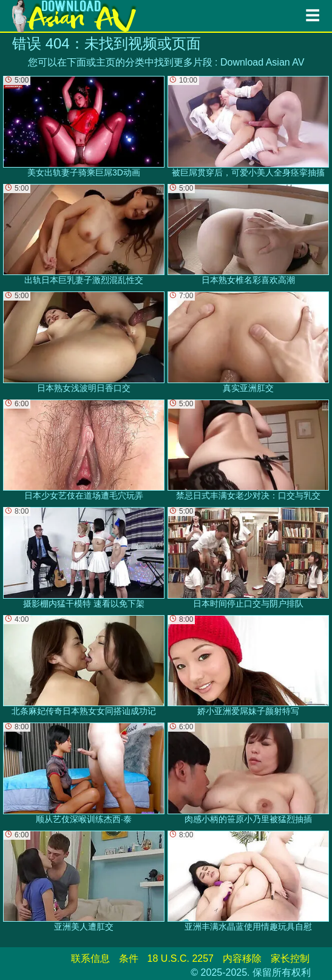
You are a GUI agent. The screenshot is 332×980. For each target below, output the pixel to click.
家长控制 (290, 958)
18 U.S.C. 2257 (181, 958)
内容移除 (242, 958)
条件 (129, 958)
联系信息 (90, 958)
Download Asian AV (262, 62)
